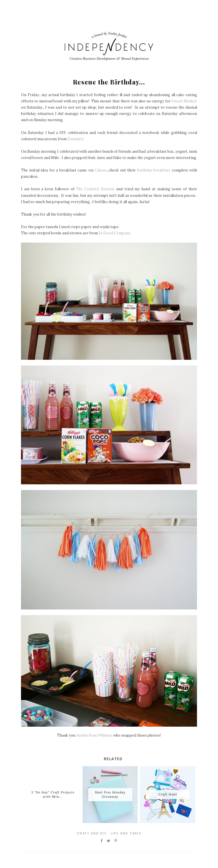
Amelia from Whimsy (94, 735)
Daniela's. (76, 139)
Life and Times (126, 833)
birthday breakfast (154, 170)
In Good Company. (115, 233)
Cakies (100, 170)
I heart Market (184, 101)
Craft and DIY (92, 833)
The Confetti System (95, 189)
